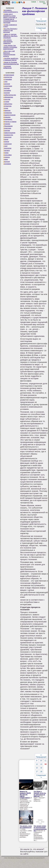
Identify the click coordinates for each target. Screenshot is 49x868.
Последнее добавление (7, 67)
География (7, 90)
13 (41, 764)
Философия (7, 155)
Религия (6, 142)
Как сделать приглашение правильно (8, 42)
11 (45, 761)
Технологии (7, 148)
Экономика (7, 164)
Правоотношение (9, 133)
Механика (7, 124)
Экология (7, 162)
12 (37, 764)
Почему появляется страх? (10, 26)
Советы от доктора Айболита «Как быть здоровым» (10, 36)
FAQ (44, 3)
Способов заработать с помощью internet (11, 59)
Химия (6, 159)
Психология (7, 137)
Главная (34, 2)
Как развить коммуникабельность (11, 11)
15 (37, 768)
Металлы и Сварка (10, 122)
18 (41, 772)
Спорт (5, 146)
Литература (7, 106)
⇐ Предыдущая (41, 20)
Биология (7, 84)
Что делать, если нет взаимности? (26, 827)
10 (41, 761)
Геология (7, 93)
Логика (6, 108)
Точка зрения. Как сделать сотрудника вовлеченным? (10, 47)
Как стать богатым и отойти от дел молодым (10, 30)
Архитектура (8, 77)
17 (37, 772)
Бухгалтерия (8, 86)
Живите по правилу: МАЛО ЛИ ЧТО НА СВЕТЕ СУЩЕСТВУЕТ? (25, 795)
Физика (6, 153)
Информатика (8, 97)
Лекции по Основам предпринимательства (11, 63)
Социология (7, 144)
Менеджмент (8, 119)
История (6, 102)
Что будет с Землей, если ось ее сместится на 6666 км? (40, 794)
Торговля (7, 150)
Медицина (7, 117)
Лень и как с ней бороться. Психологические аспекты (9, 54)
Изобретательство (10, 95)
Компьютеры (8, 104)
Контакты (42, 2)
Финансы (7, 157)
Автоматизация (9, 75)
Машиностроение (9, 115)
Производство (8, 135)
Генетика (6, 88)
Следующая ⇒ (41, 29)
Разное (6, 139)
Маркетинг (7, 110)
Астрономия (8, 79)
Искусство (7, 99)
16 (41, 768)
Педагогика (7, 128)
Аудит (5, 82)
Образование (8, 126)
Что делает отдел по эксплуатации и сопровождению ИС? (40, 828)
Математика (8, 113)
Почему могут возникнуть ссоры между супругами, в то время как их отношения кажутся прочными (10, 18)
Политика (7, 130)
